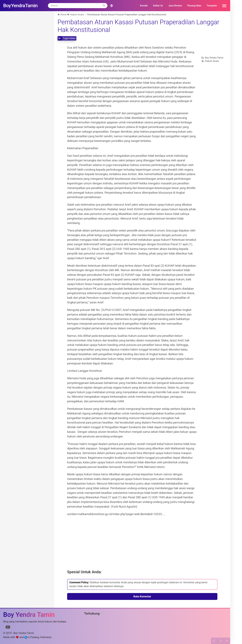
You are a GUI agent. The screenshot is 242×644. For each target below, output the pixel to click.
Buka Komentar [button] (142, 596)
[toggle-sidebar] (67, 38)
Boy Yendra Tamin (214, 58)
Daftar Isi (158, 6)
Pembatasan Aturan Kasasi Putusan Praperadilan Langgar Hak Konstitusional (138, 26)
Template (212, 6)
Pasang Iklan (194, 6)
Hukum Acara (212, 61)
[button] (223, 6)
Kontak (144, 6)
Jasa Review (175, 6)
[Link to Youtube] (8, 628)
